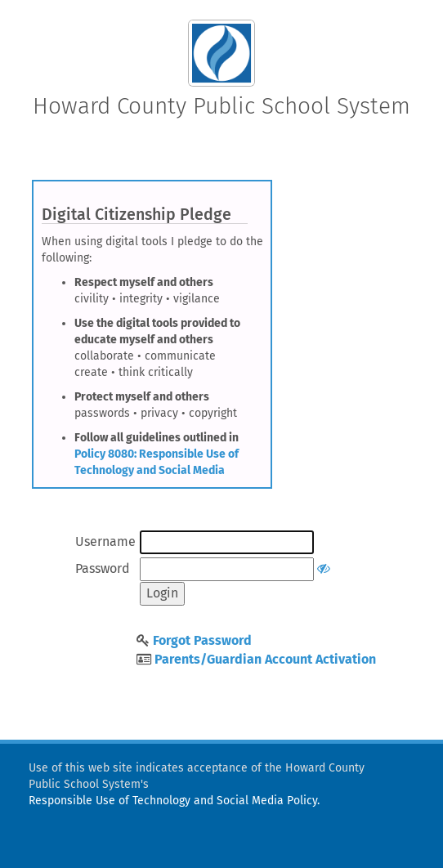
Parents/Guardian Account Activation (265, 659)
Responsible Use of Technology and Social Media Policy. (174, 801)
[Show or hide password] (324, 568)
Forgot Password (202, 640)
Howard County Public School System (221, 106)
